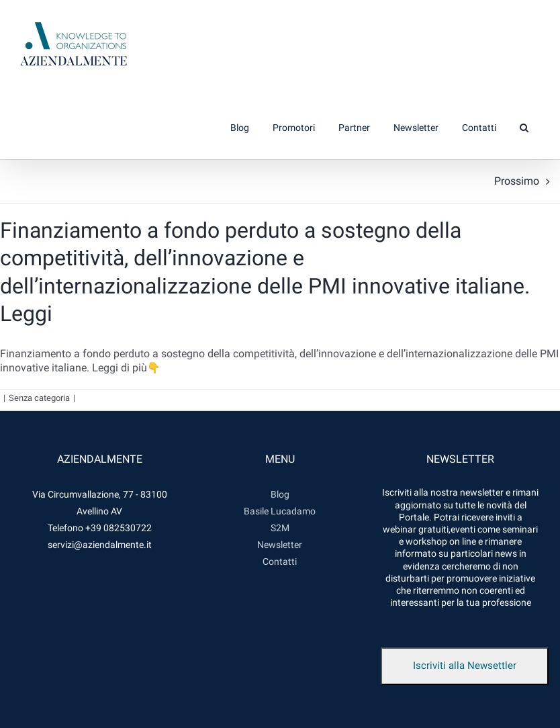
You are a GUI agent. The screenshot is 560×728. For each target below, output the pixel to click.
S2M (280, 528)
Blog (280, 494)
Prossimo (517, 181)
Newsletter (280, 545)
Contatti (280, 561)
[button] (524, 128)
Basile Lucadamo (280, 511)
